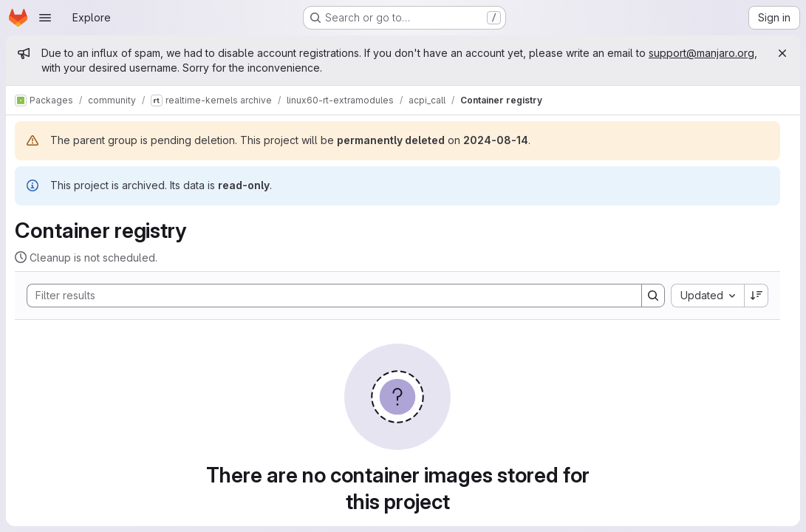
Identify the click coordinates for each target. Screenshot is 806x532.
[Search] (327, 296)
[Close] (782, 53)
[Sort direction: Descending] (757, 296)
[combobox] (707, 296)
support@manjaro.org (701, 53)
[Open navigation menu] (45, 18)
